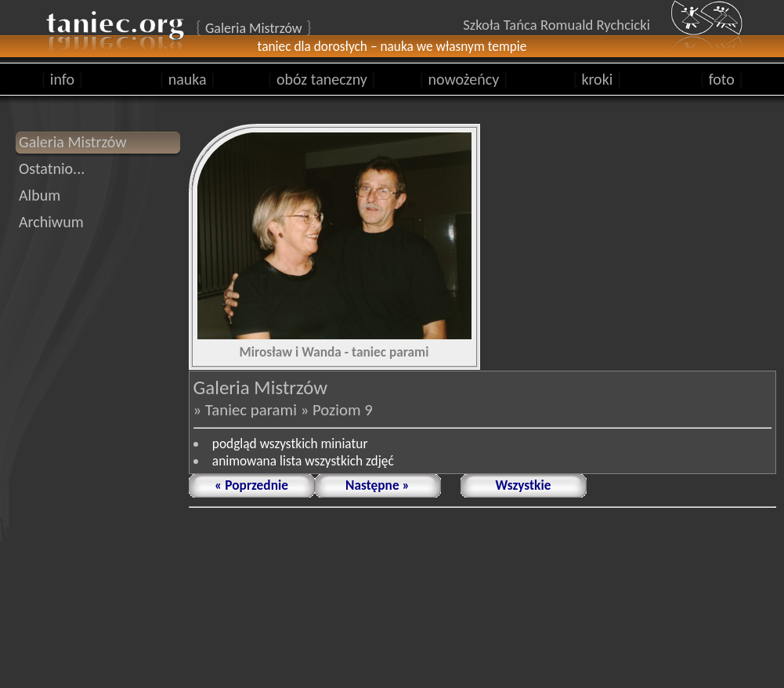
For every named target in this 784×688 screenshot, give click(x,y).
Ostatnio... (52, 168)
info (62, 79)
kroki (597, 79)
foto (722, 79)
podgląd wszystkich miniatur (290, 444)
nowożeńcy (464, 79)
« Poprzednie (251, 485)
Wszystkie (524, 485)
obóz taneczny (322, 79)
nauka (187, 79)
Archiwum (51, 222)
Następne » (378, 485)
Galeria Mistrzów (73, 142)
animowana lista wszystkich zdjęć (303, 461)
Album (40, 195)
